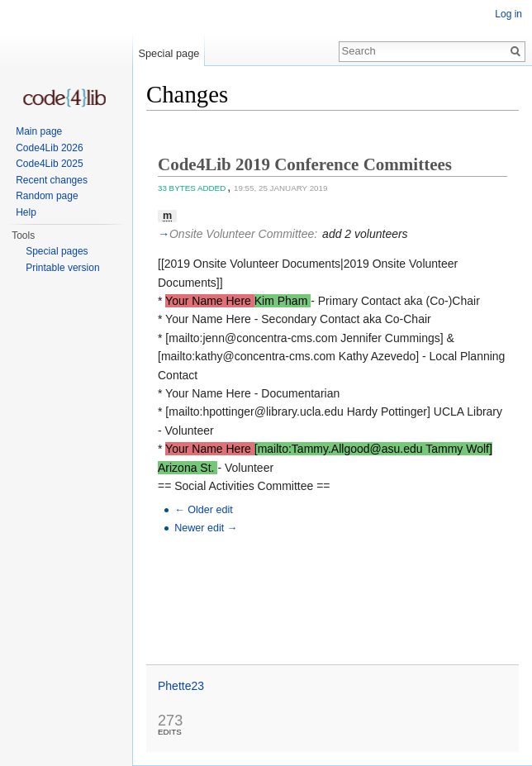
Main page (39, 131)
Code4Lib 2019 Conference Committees (305, 164)
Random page (47, 196)
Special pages (57, 251)
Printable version (62, 268)
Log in (508, 14)
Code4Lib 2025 (49, 164)
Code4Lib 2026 (49, 148)
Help (26, 212)
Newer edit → (206, 528)
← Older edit (204, 510)
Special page (169, 53)
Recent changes (52, 180)
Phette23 (181, 686)
